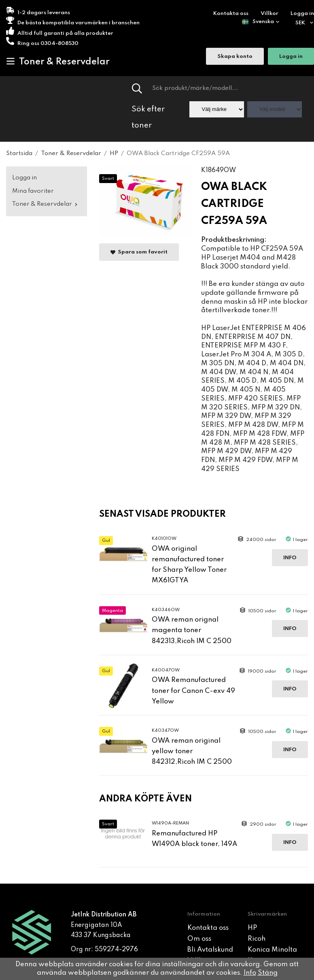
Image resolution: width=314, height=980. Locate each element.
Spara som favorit (139, 252)
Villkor (269, 14)
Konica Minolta (272, 950)
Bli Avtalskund (210, 950)
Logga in (302, 14)
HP (252, 928)
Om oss (199, 939)
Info (290, 558)
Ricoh (257, 939)
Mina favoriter (33, 191)
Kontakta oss (231, 14)
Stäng (268, 973)
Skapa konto (235, 56)
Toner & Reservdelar (58, 62)
